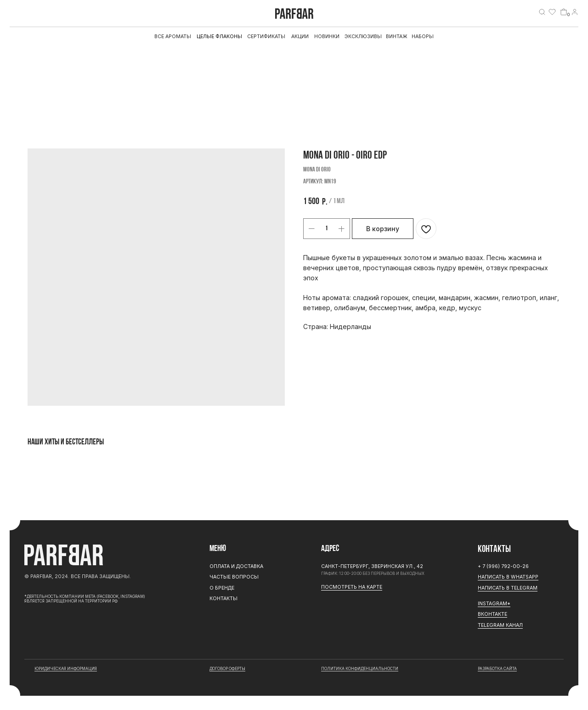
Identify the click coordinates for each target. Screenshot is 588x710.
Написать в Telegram (508, 588)
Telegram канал (500, 625)
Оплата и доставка (236, 566)
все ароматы (173, 37)
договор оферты (227, 669)
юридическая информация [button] (66, 669)
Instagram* (494, 604)
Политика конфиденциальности (360, 669)
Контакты (223, 599)
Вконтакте (492, 614)
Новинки (327, 37)
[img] (542, 12)
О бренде (222, 588)
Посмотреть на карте (352, 587)
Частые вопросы (234, 577)
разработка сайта (497, 669)
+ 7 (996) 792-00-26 (503, 566)
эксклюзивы (363, 37)
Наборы (423, 37)
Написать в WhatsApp (508, 577)
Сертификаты (266, 37)
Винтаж (397, 37)
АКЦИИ (300, 37)
